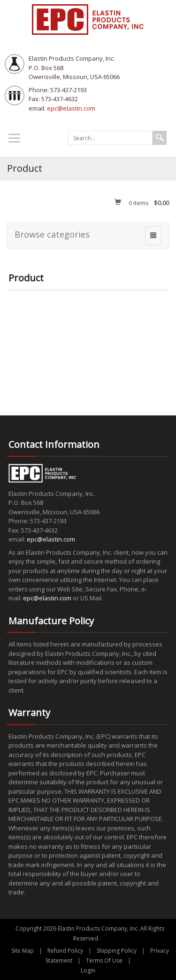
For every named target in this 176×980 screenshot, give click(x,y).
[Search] (110, 138)
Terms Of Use (104, 960)
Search (160, 138)
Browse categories (52, 234)
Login (88, 970)
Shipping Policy (117, 951)
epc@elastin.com (71, 108)
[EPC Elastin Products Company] (88, 19)
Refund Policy (65, 951)
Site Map (23, 951)
